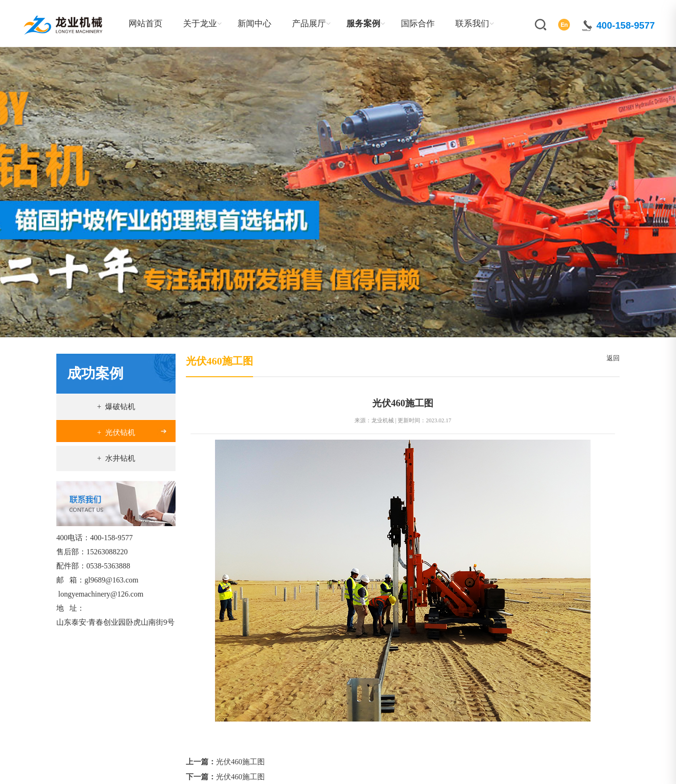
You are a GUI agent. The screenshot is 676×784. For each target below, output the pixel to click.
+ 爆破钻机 (116, 407)
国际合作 (418, 23)
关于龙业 (200, 23)
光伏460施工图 (240, 762)
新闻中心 (254, 23)
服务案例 (363, 23)
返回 (611, 358)
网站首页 (146, 23)
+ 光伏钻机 (116, 432)
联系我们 (472, 23)
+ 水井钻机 (116, 458)
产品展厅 (309, 23)
